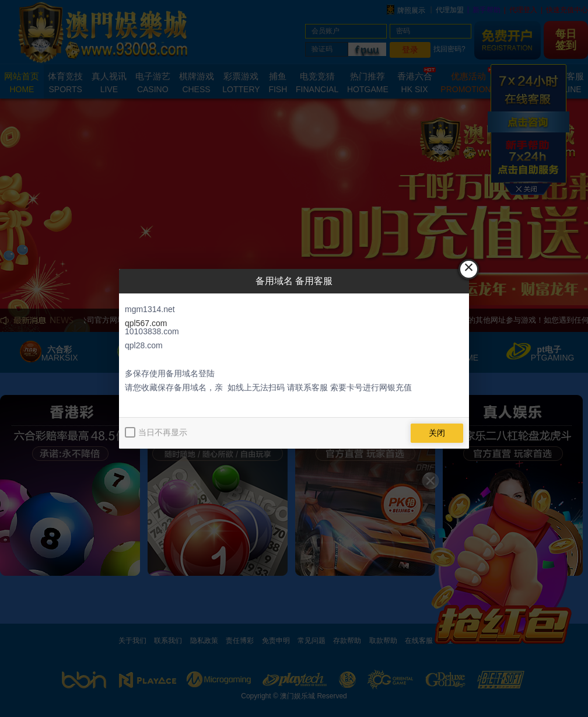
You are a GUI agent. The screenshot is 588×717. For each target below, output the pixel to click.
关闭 (437, 433)
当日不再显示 (163, 432)
